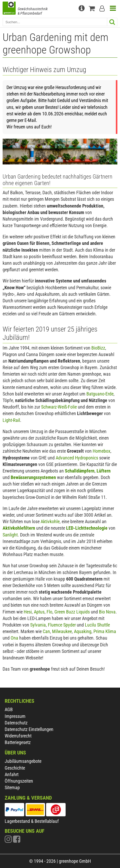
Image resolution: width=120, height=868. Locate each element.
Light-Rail (11, 420)
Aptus (39, 612)
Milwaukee (62, 631)
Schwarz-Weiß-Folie (59, 407)
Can (46, 631)
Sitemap (12, 787)
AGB (9, 709)
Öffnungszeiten (19, 781)
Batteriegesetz (18, 742)
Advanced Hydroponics (77, 458)
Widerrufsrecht (18, 736)
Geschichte (15, 768)
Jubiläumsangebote (23, 761)
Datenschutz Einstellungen (29, 729)
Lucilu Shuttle (97, 625)
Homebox (102, 451)
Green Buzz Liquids (72, 612)
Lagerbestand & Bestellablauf (32, 821)
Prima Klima (105, 631)
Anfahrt (12, 774)
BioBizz (98, 348)
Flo (49, 612)
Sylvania (38, 625)
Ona (14, 638)
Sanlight (10, 535)
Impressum (15, 716)
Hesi (28, 612)
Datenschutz (16, 723)
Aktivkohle (50, 521)
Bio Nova (107, 612)
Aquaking (83, 631)
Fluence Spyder (62, 625)
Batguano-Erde (100, 394)
